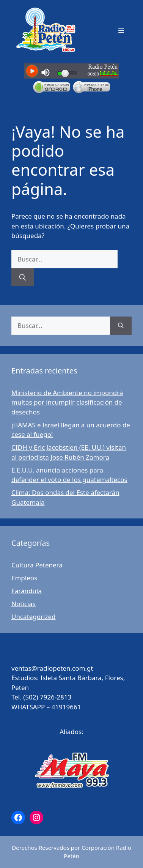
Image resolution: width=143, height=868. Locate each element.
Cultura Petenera (37, 565)
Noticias (24, 604)
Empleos (24, 578)
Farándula (27, 591)
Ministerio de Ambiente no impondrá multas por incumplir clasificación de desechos (67, 402)
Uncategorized (34, 617)
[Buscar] (23, 277)
